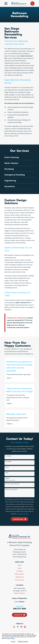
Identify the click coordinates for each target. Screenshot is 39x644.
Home (20, 565)
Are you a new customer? (12, 484)
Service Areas (19, 580)
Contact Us (19, 615)
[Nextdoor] (21, 627)
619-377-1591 (20, 609)
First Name (8, 456)
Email (7, 473)
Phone (7, 467)
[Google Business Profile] (25, 627)
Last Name (8, 462)
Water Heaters (19, 574)
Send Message (19, 519)
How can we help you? (11, 489)
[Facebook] (18, 627)
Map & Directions (20, 593)
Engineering (20, 577)
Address (7, 478)
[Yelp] (14, 627)
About (20, 568)
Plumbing (19, 571)
